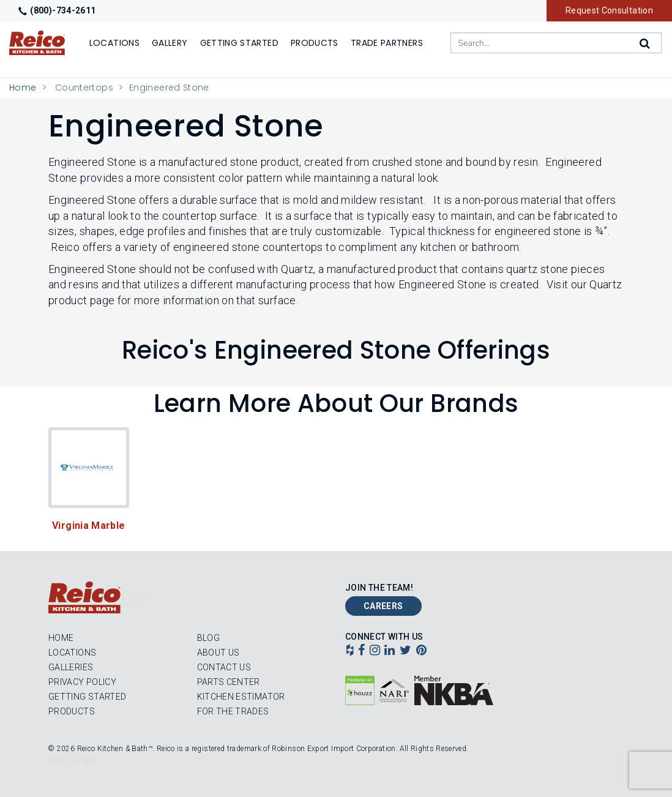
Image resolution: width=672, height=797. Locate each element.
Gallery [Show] (170, 43)
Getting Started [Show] (239, 43)
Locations (72, 653)
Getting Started (87, 697)
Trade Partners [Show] (387, 43)
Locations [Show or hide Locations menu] (114, 43)
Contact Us (224, 667)
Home (23, 88)
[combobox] (556, 43)
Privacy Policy (82, 682)
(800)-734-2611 (57, 10)
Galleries (71, 667)
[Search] (646, 43)
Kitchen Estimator (241, 697)
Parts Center (229, 682)
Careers (383, 606)
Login (134, 596)
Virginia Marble (88, 526)
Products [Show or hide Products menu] (315, 43)
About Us (218, 653)
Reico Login (72, 760)
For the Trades (233, 711)
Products (72, 711)
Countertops (84, 88)
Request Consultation (609, 10)
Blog (208, 638)
